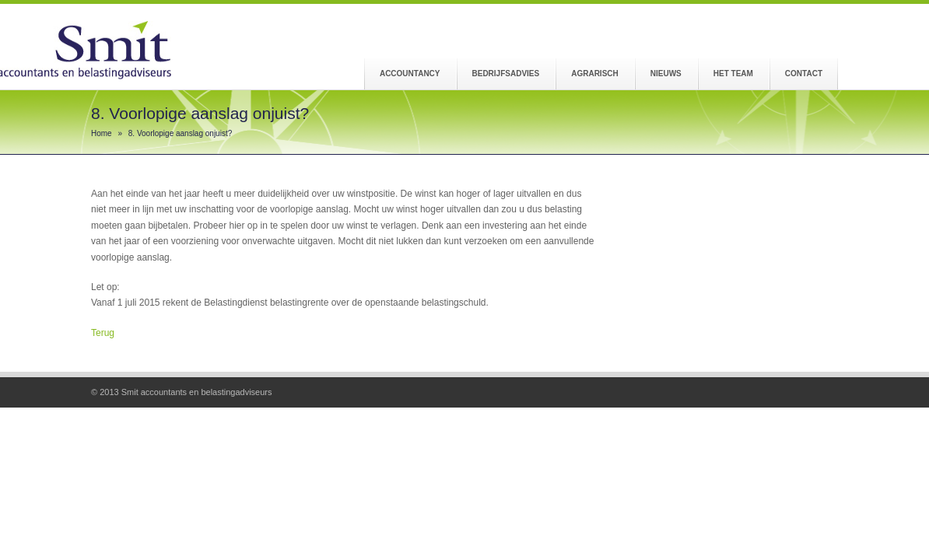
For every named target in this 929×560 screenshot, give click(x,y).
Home (102, 133)
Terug (103, 333)
